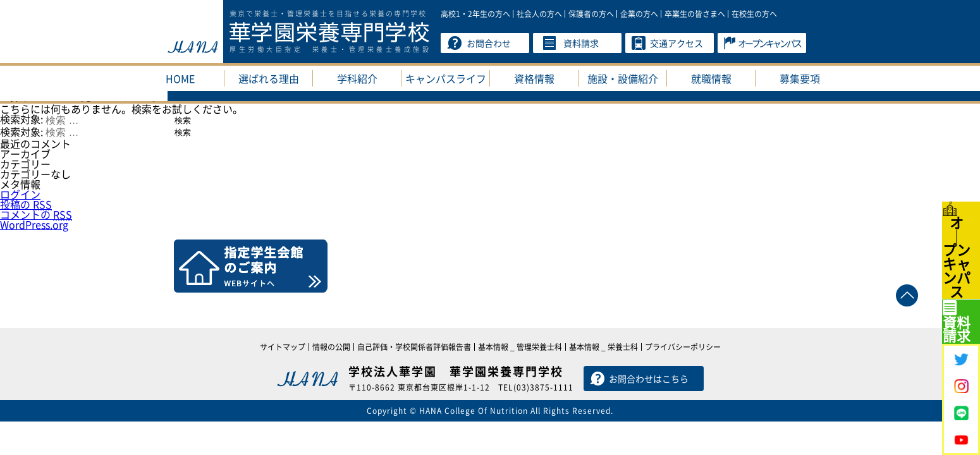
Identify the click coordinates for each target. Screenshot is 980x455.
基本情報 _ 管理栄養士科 (520, 347)
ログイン (20, 194)
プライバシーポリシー (683, 347)
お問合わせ (489, 43)
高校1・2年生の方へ (475, 14)
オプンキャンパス (962, 198)
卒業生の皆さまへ (695, 14)
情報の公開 (331, 347)
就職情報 (711, 78)
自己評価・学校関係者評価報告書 (414, 347)
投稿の (26, 204)
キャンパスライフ (446, 78)
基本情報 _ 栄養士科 (603, 347)
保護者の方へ (591, 14)
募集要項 (800, 78)
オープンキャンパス (769, 43)
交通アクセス (677, 43)
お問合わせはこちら (649, 379)
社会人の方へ (539, 14)
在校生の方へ (754, 14)
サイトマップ (283, 347)
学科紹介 (357, 78)
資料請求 (581, 43)
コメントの (36, 214)
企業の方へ (639, 14)
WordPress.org (34, 224)
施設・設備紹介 (623, 78)
